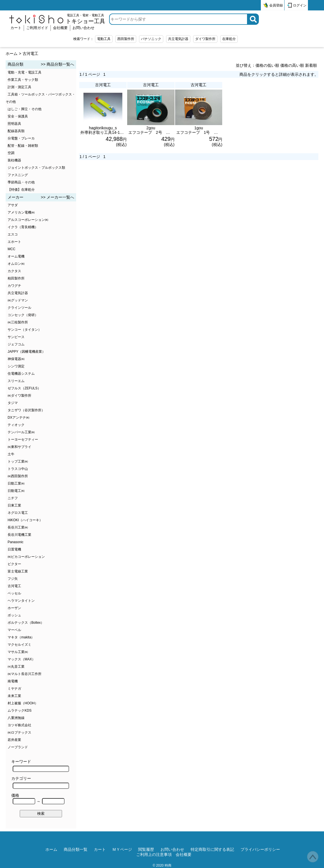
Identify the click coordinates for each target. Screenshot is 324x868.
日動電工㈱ (16, 491)
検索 (41, 813)
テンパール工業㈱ (21, 432)
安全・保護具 (18, 116)
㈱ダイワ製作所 (19, 396)
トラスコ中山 (18, 469)
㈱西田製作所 (18, 476)
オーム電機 (16, 256)
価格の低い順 (267, 65)
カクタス (14, 271)
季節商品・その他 (21, 182)
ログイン (300, 5)
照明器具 (14, 124)
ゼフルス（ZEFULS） (24, 388)
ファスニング (18, 175)
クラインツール (19, 308)
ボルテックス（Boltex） (26, 623)
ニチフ (13, 498)
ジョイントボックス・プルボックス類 (36, 168)
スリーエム (16, 381)
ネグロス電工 (18, 513)
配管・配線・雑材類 (23, 146)
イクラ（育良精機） (23, 227)
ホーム (12, 54)
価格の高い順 (292, 65)
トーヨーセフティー (23, 439)
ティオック (16, 425)
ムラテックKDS (20, 711)
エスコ (13, 234)
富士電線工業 (18, 571)
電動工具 (104, 39)
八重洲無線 (16, 718)
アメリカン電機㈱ (21, 212)
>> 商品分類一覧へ (58, 64)
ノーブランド (18, 747)
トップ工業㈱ (18, 461)
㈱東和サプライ (19, 447)
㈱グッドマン (18, 300)
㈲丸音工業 (16, 667)
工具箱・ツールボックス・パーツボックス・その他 (40, 98)
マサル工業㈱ (18, 652)
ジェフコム (16, 344)
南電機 (13, 681)
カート (16, 28)
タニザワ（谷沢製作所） (26, 410)
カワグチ (14, 286)
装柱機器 (14, 160)
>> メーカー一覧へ (58, 197)
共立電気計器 (178, 39)
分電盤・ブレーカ (21, 138)
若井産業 (14, 740)
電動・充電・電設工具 (25, 72)
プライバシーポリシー (260, 849)
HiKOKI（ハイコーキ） (25, 520)
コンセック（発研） (23, 315)
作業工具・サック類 (23, 80)
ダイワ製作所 (205, 39)
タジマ (13, 403)
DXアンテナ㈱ (18, 418)
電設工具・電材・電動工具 (85, 19)
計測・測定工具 (19, 87)
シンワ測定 (16, 366)
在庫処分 (229, 39)
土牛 (11, 454)
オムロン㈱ (16, 264)
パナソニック (151, 39)
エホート (14, 242)
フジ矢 (13, 579)
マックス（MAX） (21, 659)
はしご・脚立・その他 (25, 109)
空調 (11, 153)
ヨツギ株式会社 (19, 725)
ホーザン (14, 608)
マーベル (14, 630)
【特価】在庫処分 (21, 190)
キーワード (40, 766)
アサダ (13, 205)
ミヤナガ (14, 689)
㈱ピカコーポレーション (26, 557)
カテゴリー (40, 782)
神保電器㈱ (16, 359)
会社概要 (60, 28)
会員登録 (276, 5)
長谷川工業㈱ (18, 527)
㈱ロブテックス (19, 732)
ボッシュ (14, 615)
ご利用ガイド (37, 28)
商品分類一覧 (76, 849)
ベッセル (14, 593)
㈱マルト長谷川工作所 (25, 674)
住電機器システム (21, 374)
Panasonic (16, 542)
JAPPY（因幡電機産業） (27, 352)
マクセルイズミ (19, 645)
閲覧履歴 (146, 849)
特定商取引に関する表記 (212, 849)
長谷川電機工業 (19, 535)
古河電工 (30, 54)
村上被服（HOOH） (23, 703)
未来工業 (14, 696)
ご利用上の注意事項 (154, 854)
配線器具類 (16, 131)
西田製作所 (126, 39)
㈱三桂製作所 (18, 322)
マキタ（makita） (21, 637)
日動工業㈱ (16, 483)
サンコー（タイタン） (25, 330)
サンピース (16, 337)
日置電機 (14, 549)
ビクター (14, 564)
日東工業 (14, 505)
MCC (11, 249)
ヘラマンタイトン (21, 601)
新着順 (311, 65)
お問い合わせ (83, 28)
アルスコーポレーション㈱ (28, 220)
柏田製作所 (16, 278)
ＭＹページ (122, 849)
